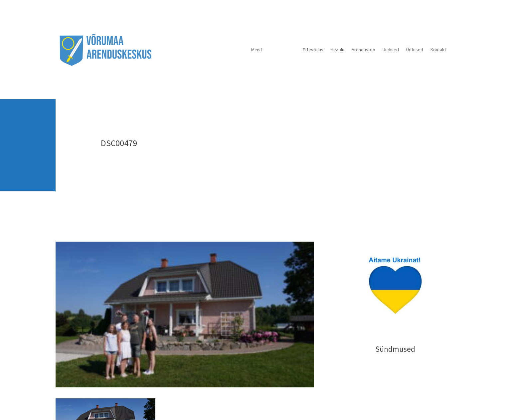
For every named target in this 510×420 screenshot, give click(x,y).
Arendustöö (363, 50)
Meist (257, 50)
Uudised (391, 50)
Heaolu (338, 50)
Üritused (415, 50)
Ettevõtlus (313, 50)
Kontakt (438, 50)
